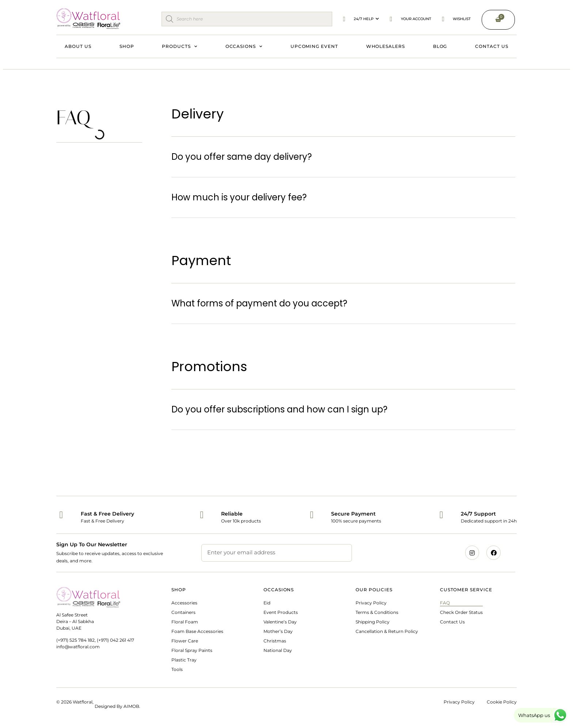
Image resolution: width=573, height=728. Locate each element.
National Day (278, 650)
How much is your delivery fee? (239, 197)
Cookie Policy (502, 702)
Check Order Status (461, 612)
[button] (343, 157)
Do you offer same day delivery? (242, 157)
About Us (78, 46)
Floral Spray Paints (192, 650)
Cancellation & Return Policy (387, 631)
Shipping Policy (373, 622)
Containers (183, 612)
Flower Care (185, 641)
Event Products (281, 612)
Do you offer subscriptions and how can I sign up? (279, 409)
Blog (440, 46)
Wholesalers (386, 46)
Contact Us (492, 46)
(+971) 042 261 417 (115, 640)
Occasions (244, 46)
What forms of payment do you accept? (259, 303)
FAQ (445, 603)
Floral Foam (185, 622)
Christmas (275, 641)
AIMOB (131, 706)
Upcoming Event (314, 46)
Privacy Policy (371, 603)
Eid (267, 603)
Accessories (184, 603)
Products (179, 46)
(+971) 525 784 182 (75, 640)
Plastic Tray (184, 660)
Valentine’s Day (280, 622)
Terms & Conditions (377, 612)
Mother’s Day (278, 631)
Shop (127, 46)
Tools (177, 669)
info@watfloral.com (78, 647)
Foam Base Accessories (197, 631)
